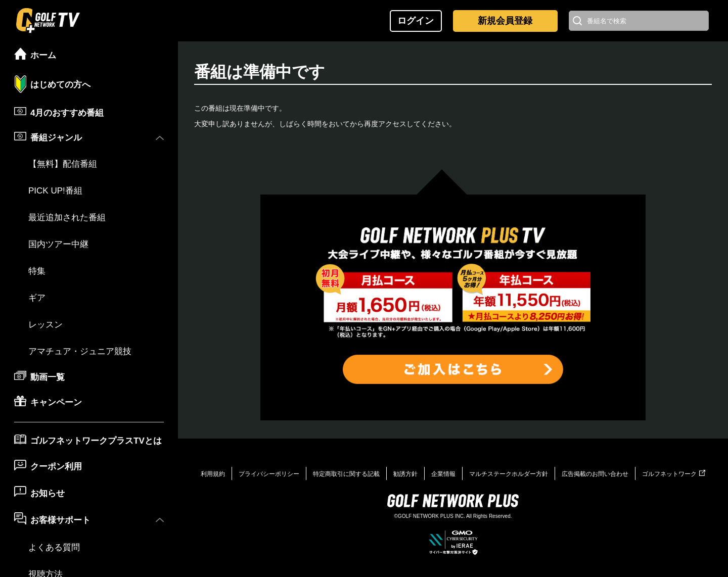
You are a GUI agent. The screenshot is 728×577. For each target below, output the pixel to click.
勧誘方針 (405, 474)
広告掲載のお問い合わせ (595, 474)
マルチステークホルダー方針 (509, 474)
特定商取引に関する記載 (346, 474)
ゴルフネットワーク (674, 474)
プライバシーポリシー (269, 474)
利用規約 (213, 474)
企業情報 (443, 474)
